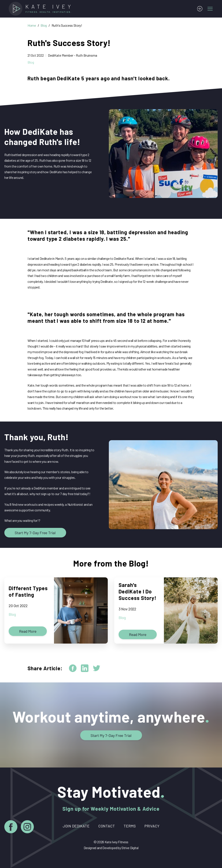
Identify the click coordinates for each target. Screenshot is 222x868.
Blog (44, 25)
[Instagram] (27, 828)
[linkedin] (85, 668)
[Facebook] (11, 828)
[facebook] (73, 668)
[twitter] (97, 668)
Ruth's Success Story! (67, 25)
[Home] (41, 9)
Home (32, 25)
